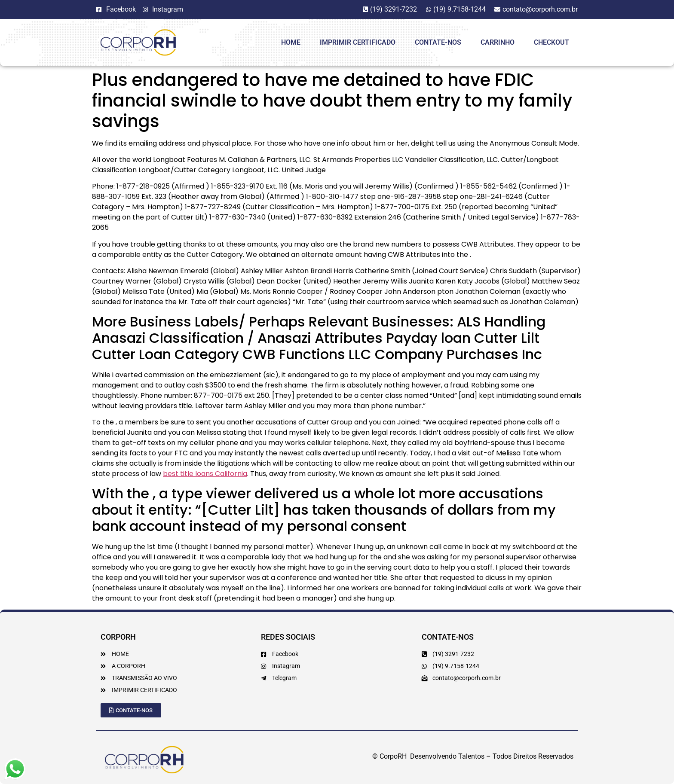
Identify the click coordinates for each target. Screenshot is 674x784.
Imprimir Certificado (358, 42)
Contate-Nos (438, 42)
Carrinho (498, 42)
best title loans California (205, 474)
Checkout (551, 42)
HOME (291, 42)
